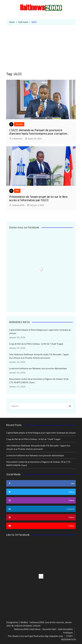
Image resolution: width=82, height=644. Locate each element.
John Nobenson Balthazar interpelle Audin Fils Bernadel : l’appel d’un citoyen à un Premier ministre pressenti (39, 356)
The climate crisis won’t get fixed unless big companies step (35, 636)
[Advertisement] (41, 51)
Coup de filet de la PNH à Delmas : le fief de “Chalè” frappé (36, 344)
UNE (17, 191)
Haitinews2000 (18, 205)
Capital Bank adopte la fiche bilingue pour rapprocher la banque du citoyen (40, 332)
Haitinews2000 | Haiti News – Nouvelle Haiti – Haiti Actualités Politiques (43, 631)
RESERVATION (69, 639)
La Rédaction (17, 139)
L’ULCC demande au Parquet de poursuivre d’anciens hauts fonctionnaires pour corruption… (39, 132)
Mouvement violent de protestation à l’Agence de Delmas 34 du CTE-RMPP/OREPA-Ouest (39, 381)
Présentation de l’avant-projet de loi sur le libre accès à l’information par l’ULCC (38, 198)
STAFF (70, 636)
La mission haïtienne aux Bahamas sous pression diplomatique (38, 368)
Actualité (19, 124)
